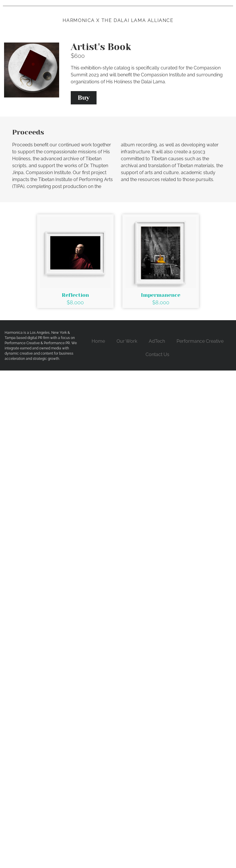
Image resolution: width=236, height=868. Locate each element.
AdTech (157, 341)
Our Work (127, 341)
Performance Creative (200, 341)
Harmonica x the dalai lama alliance (118, 20)
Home (98, 341)
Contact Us (157, 354)
